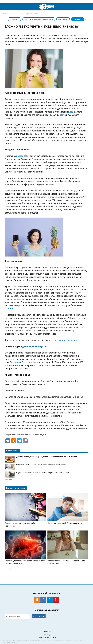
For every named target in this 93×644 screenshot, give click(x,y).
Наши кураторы (63, 19)
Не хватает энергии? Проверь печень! (65, 523)
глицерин (57, 327)
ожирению (54, 181)
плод (17, 99)
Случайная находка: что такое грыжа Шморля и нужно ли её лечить (43, 473)
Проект (15, 19)
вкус (63, 115)
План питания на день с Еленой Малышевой (39, 19)
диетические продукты (34, 346)
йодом (56, 137)
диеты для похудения (66, 340)
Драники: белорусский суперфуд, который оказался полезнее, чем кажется (47, 457)
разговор (9, 309)
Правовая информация (48, 637)
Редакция (48, 635)
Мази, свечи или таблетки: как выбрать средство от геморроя (41, 465)
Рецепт (9, 403)
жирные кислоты (72, 327)
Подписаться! (39, 616)
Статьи (78, 19)
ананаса (19, 156)
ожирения (54, 267)
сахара (17, 362)
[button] (90, 7)
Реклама (48, 632)
